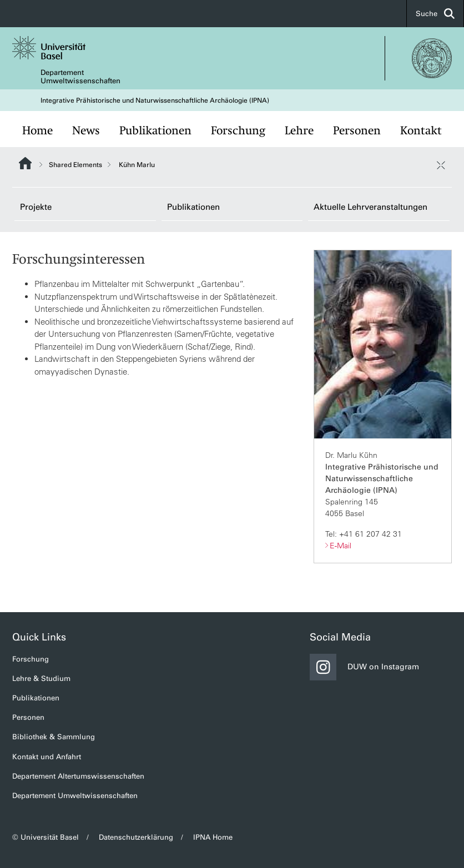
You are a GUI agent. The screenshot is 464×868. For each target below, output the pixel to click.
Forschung (238, 130)
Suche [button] (435, 14)
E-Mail (341, 546)
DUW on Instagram (364, 667)
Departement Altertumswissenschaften (78, 776)
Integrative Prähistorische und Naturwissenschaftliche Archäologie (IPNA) (155, 100)
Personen (357, 130)
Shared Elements (75, 165)
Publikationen (155, 130)
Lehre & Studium (41, 678)
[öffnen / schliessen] (441, 165)
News (86, 130)
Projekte (36, 207)
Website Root (25, 163)
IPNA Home (213, 837)
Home (37, 130)
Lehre (299, 130)
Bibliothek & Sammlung (54, 737)
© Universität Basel (46, 837)
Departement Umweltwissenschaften (80, 77)
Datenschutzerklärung (136, 837)
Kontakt (421, 130)
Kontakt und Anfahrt (47, 757)
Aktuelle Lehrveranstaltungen (370, 207)
